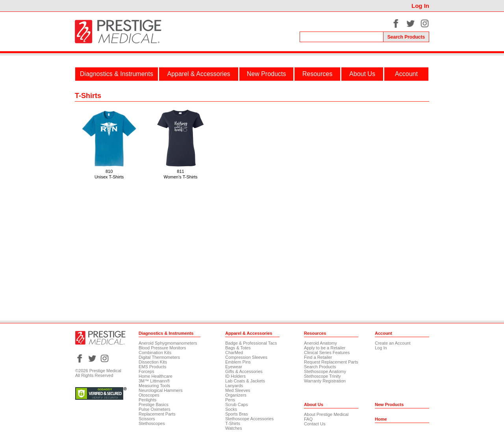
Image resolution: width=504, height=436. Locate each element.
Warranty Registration (325, 381)
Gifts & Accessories (244, 371)
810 (109, 171)
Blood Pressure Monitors (162, 348)
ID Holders (235, 376)
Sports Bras (236, 414)
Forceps (146, 371)
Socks (231, 409)
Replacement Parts (157, 414)
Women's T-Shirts (181, 177)
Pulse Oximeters (155, 409)
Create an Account (393, 343)
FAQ (308, 419)
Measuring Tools (154, 386)
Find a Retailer (318, 357)
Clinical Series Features (327, 353)
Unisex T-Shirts (109, 177)
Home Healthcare (156, 376)
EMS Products (152, 367)
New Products (267, 74)
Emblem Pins (238, 362)
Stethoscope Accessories (249, 419)
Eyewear (234, 367)
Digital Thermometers (159, 357)
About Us (362, 74)
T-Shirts (233, 423)
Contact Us (315, 424)
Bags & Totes (238, 348)
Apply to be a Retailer (325, 348)
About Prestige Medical (326, 414)
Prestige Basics (154, 404)
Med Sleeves (238, 390)
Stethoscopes (152, 423)
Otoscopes (149, 395)
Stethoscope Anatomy (325, 371)
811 (180, 171)
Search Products (320, 367)
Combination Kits (155, 353)
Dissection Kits (153, 362)
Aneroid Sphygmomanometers (168, 343)
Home (381, 419)
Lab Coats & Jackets (245, 381)
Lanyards (234, 386)
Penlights (147, 400)
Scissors (147, 419)
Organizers (236, 395)
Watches (233, 428)
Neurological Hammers (161, 390)
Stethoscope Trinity (322, 376)
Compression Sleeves (246, 357)
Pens (230, 400)
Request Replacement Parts (331, 362)
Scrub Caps (236, 404)
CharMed (234, 353)
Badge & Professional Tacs (251, 343)
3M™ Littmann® (154, 381)
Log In (420, 6)
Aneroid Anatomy (321, 343)
